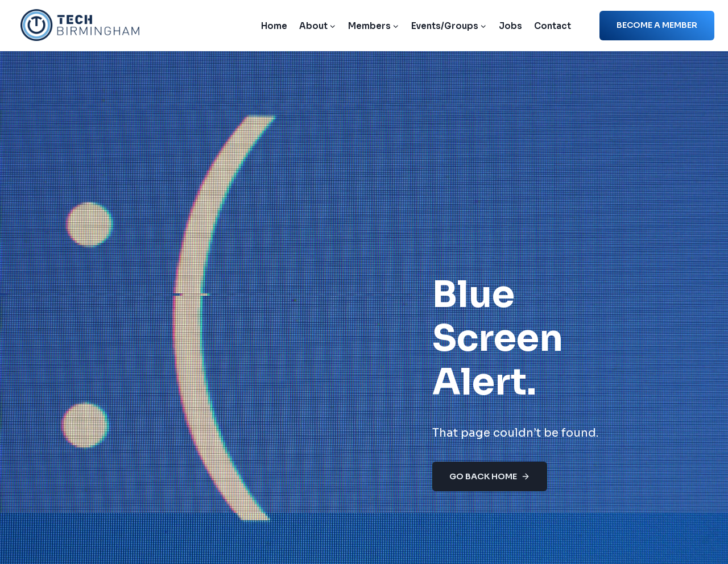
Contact (553, 26)
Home (274, 26)
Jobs (510, 26)
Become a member (657, 25)
